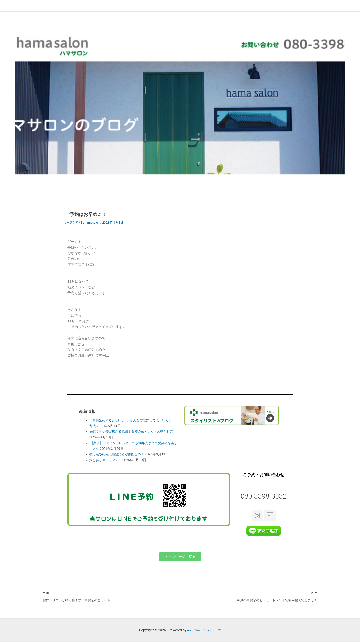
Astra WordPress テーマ (204, 633)
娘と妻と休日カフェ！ (107, 460)
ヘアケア (73, 223)
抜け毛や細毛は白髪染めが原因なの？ (119, 454)
